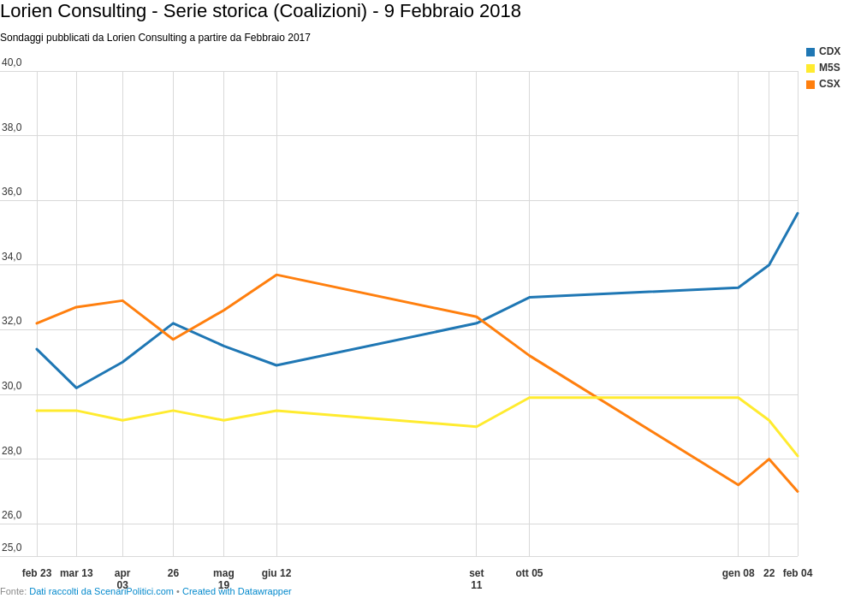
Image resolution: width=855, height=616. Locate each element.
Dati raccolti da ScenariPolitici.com (101, 591)
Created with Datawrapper (237, 591)
